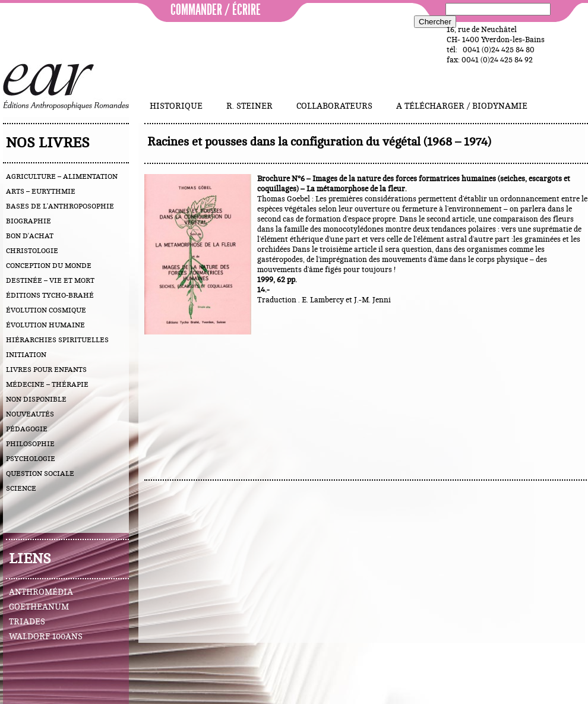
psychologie (31, 459)
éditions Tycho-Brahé (50, 295)
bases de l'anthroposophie (60, 206)
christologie (32, 251)
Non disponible (36, 399)
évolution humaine (45, 325)
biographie (29, 221)
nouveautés (30, 414)
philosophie (30, 444)
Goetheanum (39, 607)
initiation (26, 355)
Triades (27, 622)
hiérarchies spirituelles (57, 340)
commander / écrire (216, 10)
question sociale (40, 473)
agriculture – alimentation (62, 176)
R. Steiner (249, 106)
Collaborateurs (334, 106)
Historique (176, 106)
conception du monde (49, 266)
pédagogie (27, 429)
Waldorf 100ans (46, 637)
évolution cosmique (46, 310)
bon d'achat (30, 236)
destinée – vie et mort (50, 280)
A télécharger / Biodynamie (462, 106)
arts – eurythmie (41, 191)
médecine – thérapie (47, 384)
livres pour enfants (46, 370)
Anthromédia (41, 592)
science (21, 488)
